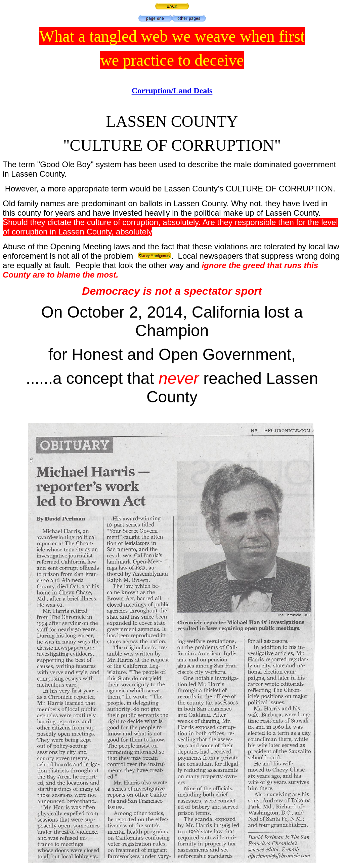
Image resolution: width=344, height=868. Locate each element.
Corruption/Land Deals (172, 91)
